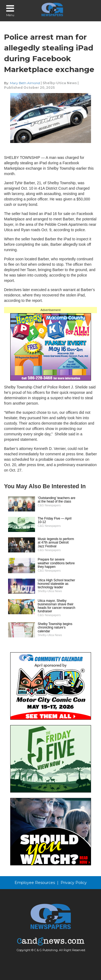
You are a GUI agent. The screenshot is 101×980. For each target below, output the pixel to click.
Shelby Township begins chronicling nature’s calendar (55, 627)
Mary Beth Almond (25, 83)
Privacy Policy (74, 883)
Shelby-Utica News (60, 83)
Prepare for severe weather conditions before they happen (56, 563)
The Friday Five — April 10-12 (55, 520)
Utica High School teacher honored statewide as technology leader (56, 584)
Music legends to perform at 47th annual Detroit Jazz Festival (56, 542)
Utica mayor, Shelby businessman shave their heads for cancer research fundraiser (56, 606)
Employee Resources (35, 883)
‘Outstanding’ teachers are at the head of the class (57, 500)
